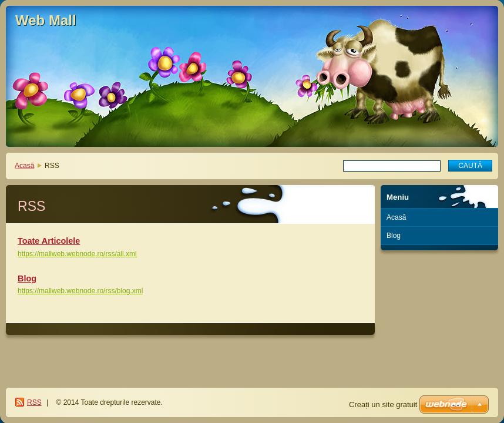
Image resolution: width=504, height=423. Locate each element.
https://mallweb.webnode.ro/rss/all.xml (77, 254)
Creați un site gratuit (383, 404)
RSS (34, 402)
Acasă (24, 166)
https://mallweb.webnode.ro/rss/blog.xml (80, 291)
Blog (27, 278)
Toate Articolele (49, 241)
